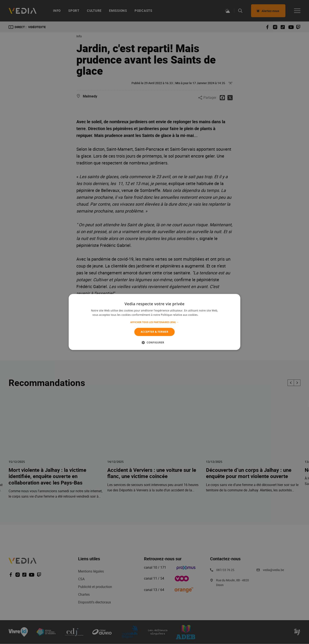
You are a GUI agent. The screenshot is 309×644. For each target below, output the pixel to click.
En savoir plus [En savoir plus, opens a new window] (208, 315)
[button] (154, 322)
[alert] (154, 322)
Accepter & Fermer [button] (155, 332)
